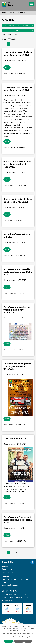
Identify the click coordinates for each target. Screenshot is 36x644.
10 (28, 44)
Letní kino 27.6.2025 (15, 439)
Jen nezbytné (19, 641)
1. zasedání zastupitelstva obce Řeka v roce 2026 (18, 89)
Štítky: (4, 39)
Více (7, 68)
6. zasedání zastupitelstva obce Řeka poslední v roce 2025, (18, 164)
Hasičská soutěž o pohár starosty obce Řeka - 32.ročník (17, 366)
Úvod (4, 13)
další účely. (25, 630)
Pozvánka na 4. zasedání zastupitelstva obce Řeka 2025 (18, 272)
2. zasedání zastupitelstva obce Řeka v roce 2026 (18, 54)
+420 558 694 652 (9, 579)
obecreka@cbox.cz (10, 585)
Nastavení (28, 641)
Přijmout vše (9, 641)
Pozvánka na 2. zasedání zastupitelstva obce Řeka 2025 (18, 520)
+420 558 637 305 (25, 579)
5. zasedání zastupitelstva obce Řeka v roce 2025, (18, 200)
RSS (24, 31)
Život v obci (13, 13)
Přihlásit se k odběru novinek (19, 26)
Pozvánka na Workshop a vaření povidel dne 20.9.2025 (18, 310)
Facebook (14, 39)
